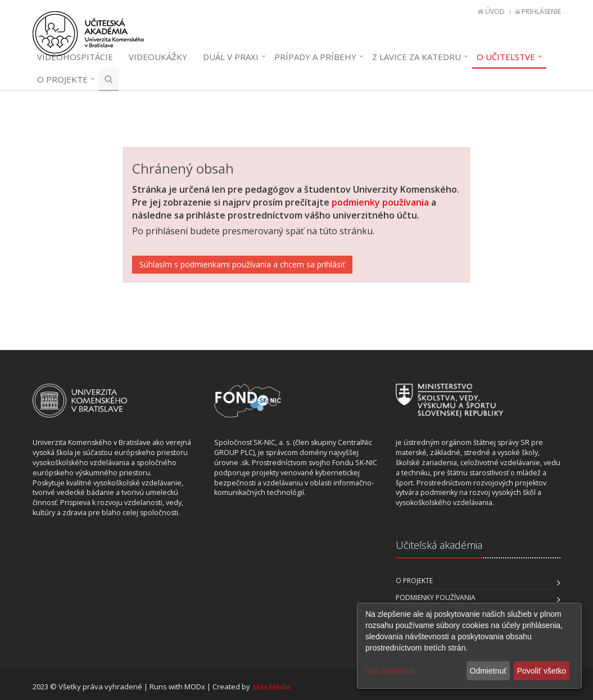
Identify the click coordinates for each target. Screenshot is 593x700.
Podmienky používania (436, 597)
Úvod (495, 12)
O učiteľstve (506, 57)
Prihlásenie (541, 12)
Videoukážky (158, 57)
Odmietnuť (488, 671)
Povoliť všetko (542, 671)
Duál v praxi (231, 57)
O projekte (62, 79)
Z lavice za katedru (417, 57)
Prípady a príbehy (315, 57)
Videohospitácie (75, 57)
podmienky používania (380, 202)
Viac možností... (393, 671)
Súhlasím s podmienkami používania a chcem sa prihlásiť (242, 264)
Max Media (272, 687)
